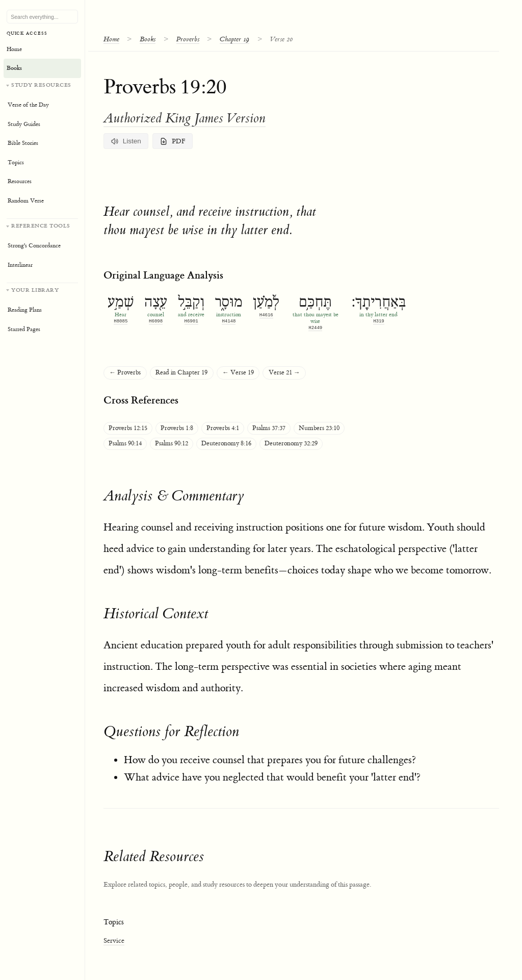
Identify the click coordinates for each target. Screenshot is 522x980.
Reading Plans (25, 310)
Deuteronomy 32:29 (291, 444)
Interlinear (20, 265)
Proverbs (188, 39)
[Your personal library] (42, 311)
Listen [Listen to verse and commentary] (126, 141)
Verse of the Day (28, 105)
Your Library (35, 290)
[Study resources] (42, 146)
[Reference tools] (42, 247)
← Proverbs (125, 373)
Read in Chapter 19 (181, 373)
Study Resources (41, 85)
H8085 (121, 321)
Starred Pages (24, 329)
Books (148, 39)
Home (111, 39)
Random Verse (26, 201)
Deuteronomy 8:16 (226, 444)
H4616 (266, 315)
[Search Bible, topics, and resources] (42, 17)
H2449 (315, 328)
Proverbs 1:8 (177, 428)
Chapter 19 (234, 39)
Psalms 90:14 (125, 444)
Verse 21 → (284, 373)
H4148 (229, 321)
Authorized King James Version (185, 118)
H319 (379, 321)
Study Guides (24, 124)
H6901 (191, 321)
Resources (20, 181)
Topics (16, 162)
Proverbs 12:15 (128, 428)
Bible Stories (23, 143)
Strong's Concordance (34, 246)
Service (114, 940)
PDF (173, 141)
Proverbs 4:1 (223, 428)
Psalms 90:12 (172, 444)
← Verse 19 (238, 373)
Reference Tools (41, 226)
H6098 (156, 321)
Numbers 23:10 (319, 428)
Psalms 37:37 (269, 428)
